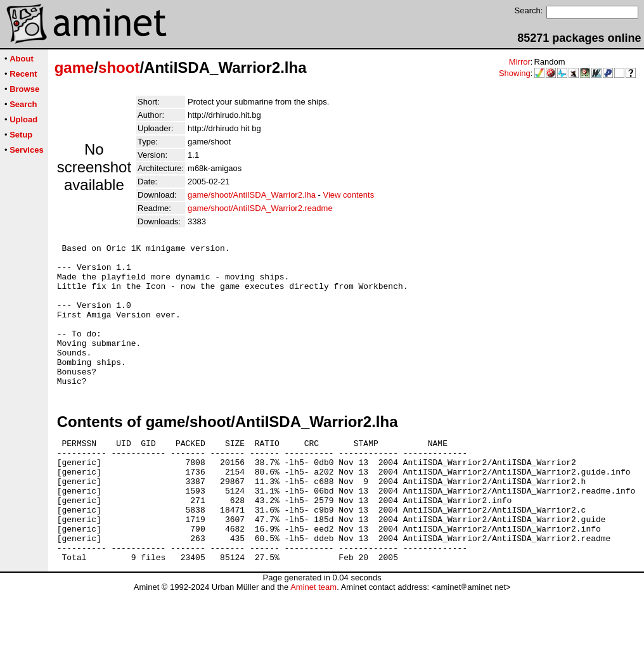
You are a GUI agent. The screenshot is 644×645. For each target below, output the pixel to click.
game (74, 67)
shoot (119, 67)
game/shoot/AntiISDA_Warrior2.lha (252, 195)
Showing (515, 73)
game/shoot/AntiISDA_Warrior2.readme (260, 208)
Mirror (520, 62)
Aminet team (313, 640)
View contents (348, 195)
